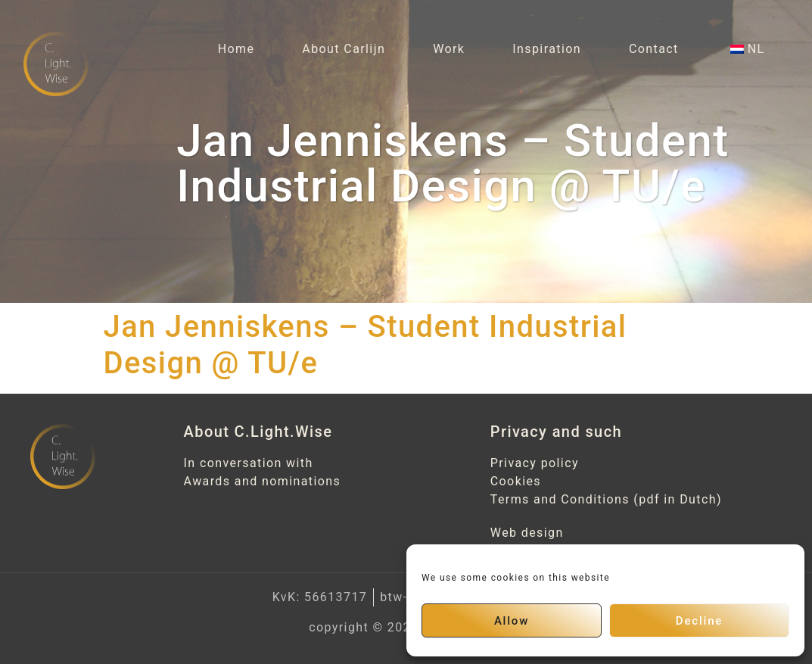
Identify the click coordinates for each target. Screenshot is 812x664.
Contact (654, 49)
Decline (699, 621)
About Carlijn (344, 49)
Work (449, 49)
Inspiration (547, 49)
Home (236, 49)
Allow (512, 621)
